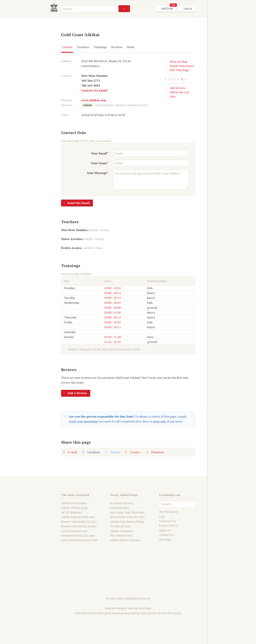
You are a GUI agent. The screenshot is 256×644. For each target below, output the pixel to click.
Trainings (100, 47)
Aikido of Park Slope (75, 508)
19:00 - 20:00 (112, 307)
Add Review (175, 89)
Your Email (99, 153)
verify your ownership (83, 421)
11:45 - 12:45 (112, 342)
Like (171, 97)
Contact (67, 47)
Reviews (117, 47)
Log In (185, 9)
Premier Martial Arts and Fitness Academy (89, 535)
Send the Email (75, 203)
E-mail (70, 452)
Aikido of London (121, 531)
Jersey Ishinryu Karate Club (79, 540)
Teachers (83, 47)
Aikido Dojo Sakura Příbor (127, 522)
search (124, 9)
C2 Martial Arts (120, 526)
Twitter (113, 452)
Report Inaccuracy (180, 66)
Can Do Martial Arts (74, 531)
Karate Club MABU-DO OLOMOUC (84, 522)
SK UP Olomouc (71, 512)
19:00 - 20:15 (112, 293)
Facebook (91, 452)
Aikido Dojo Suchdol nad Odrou (82, 517)
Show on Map (176, 61)
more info (159, 421)
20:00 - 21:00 (112, 312)
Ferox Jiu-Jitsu (120, 508)
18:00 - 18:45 (112, 288)
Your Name (99, 163)
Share (131, 47)
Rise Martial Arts (121, 535)
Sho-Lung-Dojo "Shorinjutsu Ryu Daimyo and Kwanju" (145, 512)
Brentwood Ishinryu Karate (79, 526)
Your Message (97, 173)
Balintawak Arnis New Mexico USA (133, 517)
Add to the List (177, 93)
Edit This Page (177, 70)
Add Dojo (166, 9)
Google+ (133, 452)
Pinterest (155, 452)
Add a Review (74, 393)
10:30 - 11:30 (112, 337)
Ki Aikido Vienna (121, 503)
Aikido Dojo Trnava (74, 503)
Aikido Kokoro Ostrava (125, 540)
